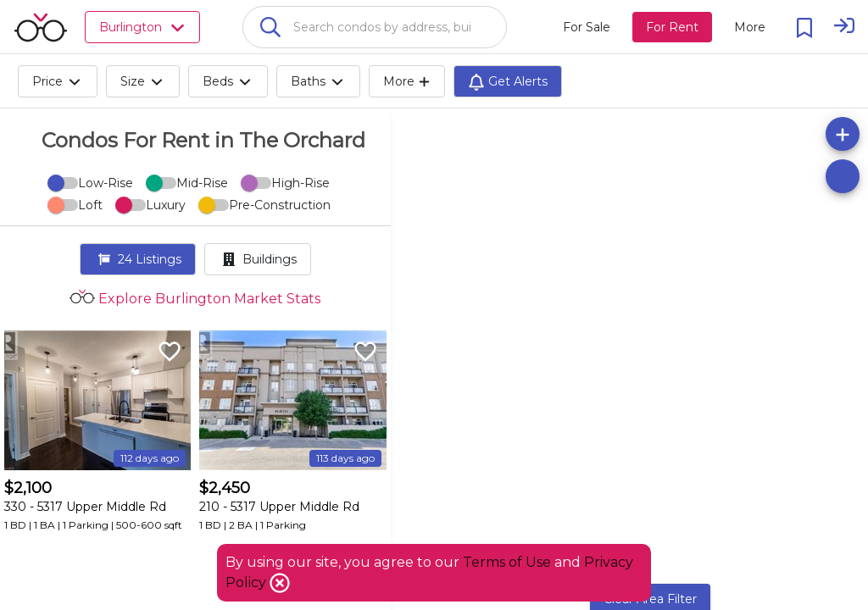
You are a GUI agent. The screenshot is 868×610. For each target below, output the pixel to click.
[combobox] (375, 27)
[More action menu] (750, 27)
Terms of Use (507, 562)
